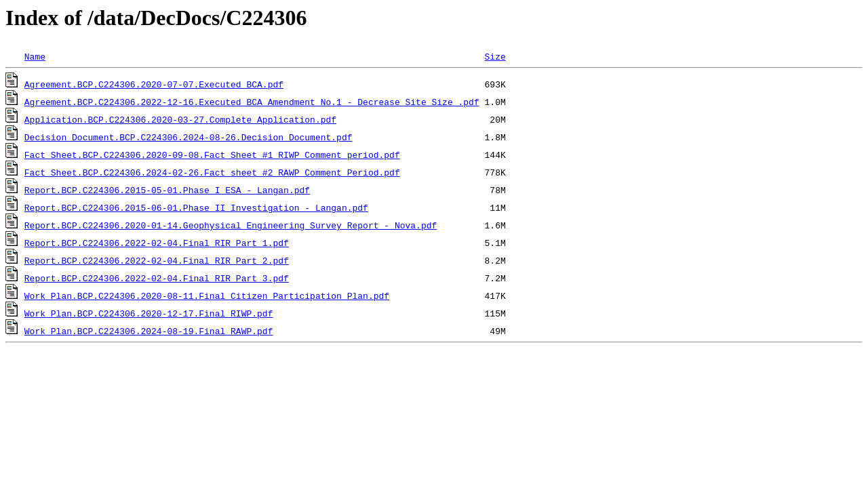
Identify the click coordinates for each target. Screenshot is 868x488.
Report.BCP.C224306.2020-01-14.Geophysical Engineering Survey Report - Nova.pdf (231, 225)
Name (35, 56)
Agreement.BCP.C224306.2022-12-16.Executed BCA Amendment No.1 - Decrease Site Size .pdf (252, 102)
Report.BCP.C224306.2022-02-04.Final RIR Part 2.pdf (157, 260)
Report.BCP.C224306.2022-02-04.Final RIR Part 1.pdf (157, 243)
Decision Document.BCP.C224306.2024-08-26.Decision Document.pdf (189, 137)
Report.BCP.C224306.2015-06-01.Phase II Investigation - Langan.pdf (196, 207)
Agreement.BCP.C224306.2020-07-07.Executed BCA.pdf (154, 84)
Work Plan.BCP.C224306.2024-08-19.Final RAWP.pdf (149, 331)
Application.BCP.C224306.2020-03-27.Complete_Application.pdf (180, 119)
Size (495, 56)
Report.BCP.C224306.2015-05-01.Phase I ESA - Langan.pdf (167, 190)
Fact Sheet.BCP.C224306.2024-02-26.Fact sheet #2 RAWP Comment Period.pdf (212, 172)
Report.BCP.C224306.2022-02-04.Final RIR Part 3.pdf (157, 278)
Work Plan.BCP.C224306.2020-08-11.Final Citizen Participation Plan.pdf (207, 296)
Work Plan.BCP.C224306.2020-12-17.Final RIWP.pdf (149, 313)
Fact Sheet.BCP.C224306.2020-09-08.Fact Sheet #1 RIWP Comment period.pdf (212, 155)
